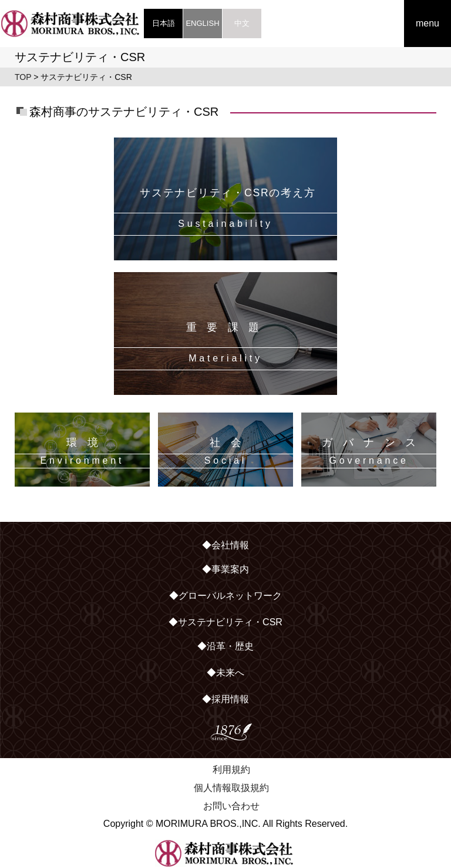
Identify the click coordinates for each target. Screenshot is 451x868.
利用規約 (231, 770)
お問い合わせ (231, 806)
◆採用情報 (225, 699)
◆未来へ (225, 673)
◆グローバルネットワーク (225, 596)
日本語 (164, 23)
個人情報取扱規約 (231, 788)
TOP (23, 77)
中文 (242, 23)
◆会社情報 (225, 545)
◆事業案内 (225, 569)
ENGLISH (202, 23)
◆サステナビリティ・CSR (225, 622)
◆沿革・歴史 (225, 646)
